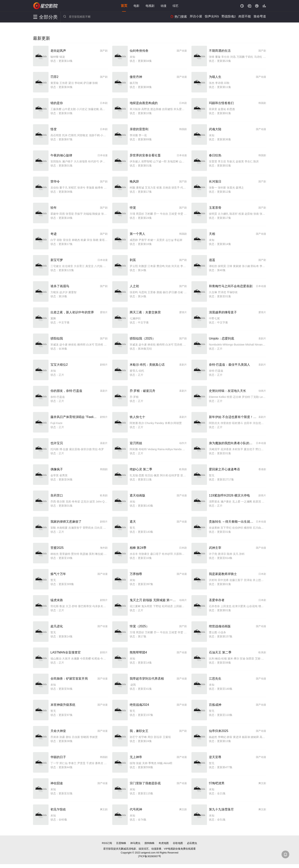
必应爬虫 (192, 843)
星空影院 (46, 6)
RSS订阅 (107, 843)
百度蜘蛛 (121, 843)
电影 (136, 6)
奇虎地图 (164, 843)
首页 (124, 6)
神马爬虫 (135, 843)
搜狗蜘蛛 (149, 843)
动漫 (163, 6)
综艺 (176, 6)
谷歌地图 (178, 843)
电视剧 (150, 6)
